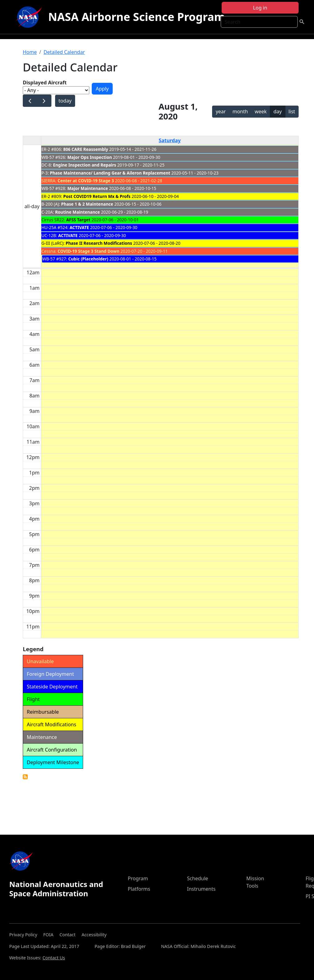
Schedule (198, 878)
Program (138, 878)
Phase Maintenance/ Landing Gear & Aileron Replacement (110, 173)
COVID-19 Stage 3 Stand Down (89, 251)
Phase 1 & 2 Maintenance (87, 204)
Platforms (139, 889)
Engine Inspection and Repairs (85, 165)
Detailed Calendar (64, 52)
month (240, 111)
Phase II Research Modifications (99, 243)
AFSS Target (78, 220)
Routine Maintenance (78, 212)
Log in (260, 8)
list (292, 111)
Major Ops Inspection (90, 157)
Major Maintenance (88, 188)
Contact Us (54, 958)
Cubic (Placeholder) (88, 259)
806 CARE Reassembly (86, 149)
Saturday (170, 140)
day (278, 111)
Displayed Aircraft (45, 83)
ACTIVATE (79, 227)
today (65, 101)
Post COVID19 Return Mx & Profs (97, 196)
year (221, 111)
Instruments (201, 889)
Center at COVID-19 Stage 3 (86, 181)
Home (30, 52)
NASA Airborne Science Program (136, 17)
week (261, 111)
